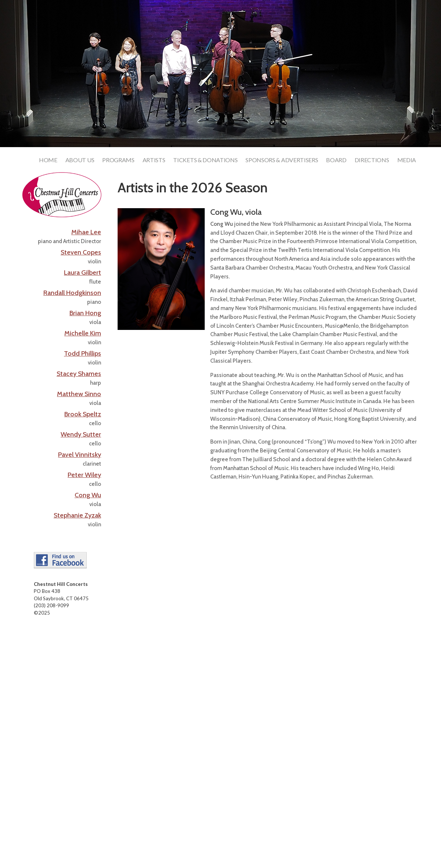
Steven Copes (81, 252)
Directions (372, 160)
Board (336, 160)
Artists (154, 160)
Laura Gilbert (83, 273)
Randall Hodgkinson (72, 293)
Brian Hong (85, 313)
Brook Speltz (83, 414)
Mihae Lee (86, 232)
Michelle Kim (83, 333)
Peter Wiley (84, 475)
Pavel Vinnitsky (80, 455)
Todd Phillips (83, 353)
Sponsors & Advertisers (282, 160)
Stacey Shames (79, 374)
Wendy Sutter (81, 434)
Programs (118, 160)
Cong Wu (88, 495)
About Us (80, 160)
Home (48, 160)
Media (407, 160)
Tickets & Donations (205, 160)
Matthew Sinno (79, 394)
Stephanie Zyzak (77, 515)
